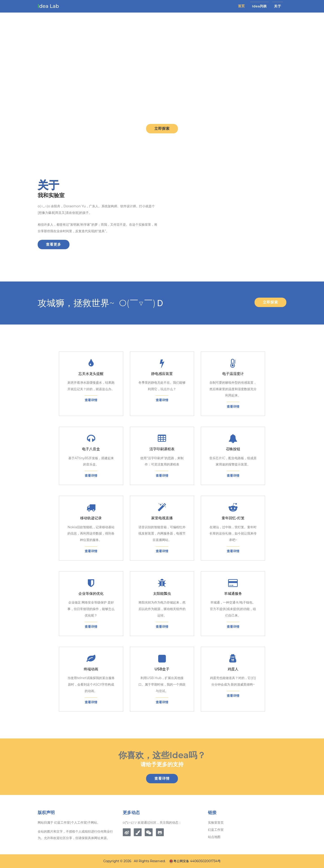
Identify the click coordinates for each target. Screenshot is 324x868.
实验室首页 (216, 823)
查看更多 (54, 244)
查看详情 (162, 778)
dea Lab (48, 6)
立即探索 (162, 129)
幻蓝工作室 (216, 830)
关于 (278, 6)
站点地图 (214, 837)
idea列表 (259, 6)
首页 (241, 6)
